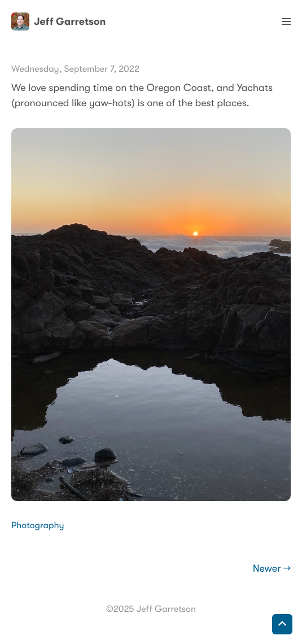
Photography (38, 525)
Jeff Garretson (58, 21)
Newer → (272, 569)
